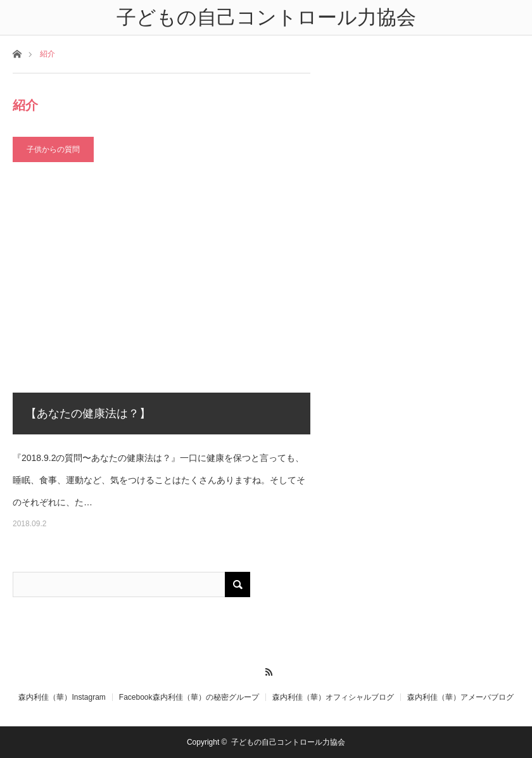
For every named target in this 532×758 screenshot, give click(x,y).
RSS (266, 670)
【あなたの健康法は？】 (88, 414)
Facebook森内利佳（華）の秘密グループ (189, 697)
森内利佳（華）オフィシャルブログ (333, 697)
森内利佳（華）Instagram (62, 697)
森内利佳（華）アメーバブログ (460, 697)
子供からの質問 (53, 149)
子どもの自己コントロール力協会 (288, 742)
